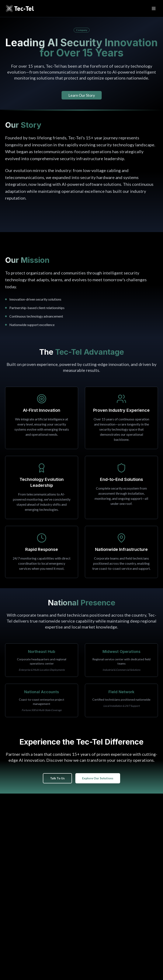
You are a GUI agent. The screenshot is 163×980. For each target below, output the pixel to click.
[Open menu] (154, 8)
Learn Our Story (82, 95)
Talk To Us (57, 778)
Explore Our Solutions (98, 778)
